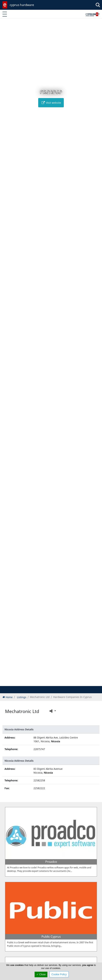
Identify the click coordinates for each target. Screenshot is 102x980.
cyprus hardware (22, 5)
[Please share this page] (52, 711)
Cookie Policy (59, 974)
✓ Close (41, 974)
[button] (44, 683)
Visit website (51, 103)
